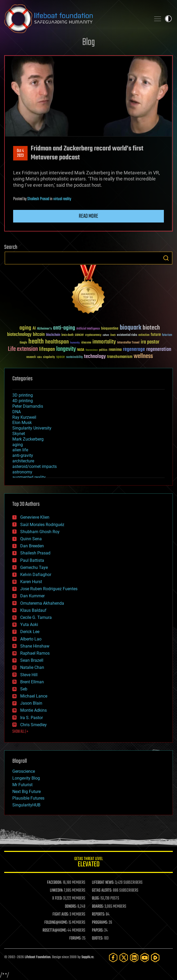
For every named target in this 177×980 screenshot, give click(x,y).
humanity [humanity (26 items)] (75, 343)
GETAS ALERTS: (102, 891)
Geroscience (24, 771)
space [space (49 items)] (61, 357)
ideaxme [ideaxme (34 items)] (86, 343)
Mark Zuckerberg (28, 439)
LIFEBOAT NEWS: (103, 883)
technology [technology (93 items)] (95, 357)
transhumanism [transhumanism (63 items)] (120, 357)
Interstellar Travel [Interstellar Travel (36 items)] (128, 343)
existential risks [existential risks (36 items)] (127, 335)
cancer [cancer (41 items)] (79, 335)
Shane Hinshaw (35, 646)
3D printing (23, 395)
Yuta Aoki (29, 625)
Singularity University (32, 428)
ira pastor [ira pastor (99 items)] (150, 342)
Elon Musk (22, 423)
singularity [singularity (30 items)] (49, 357)
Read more (88, 216)
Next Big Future (27, 792)
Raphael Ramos (35, 653)
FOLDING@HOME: (56, 923)
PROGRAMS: (100, 923)
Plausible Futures (28, 798)
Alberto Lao (31, 639)
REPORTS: (98, 915)
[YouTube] (145, 958)
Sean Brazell (32, 660)
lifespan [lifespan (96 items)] (47, 349)
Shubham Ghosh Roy (40, 532)
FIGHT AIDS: (61, 915)
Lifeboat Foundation (38, 957)
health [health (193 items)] (36, 342)
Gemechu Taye (34, 567)
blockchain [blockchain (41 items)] (53, 335)
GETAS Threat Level (88, 863)
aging (18, 445)
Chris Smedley (33, 725)
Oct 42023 (20, 153)
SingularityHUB (26, 805)
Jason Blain (31, 703)
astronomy (22, 472)
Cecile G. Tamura (36, 617)
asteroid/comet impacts (35, 466)
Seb (24, 689)
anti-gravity (23, 455)
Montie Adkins (33, 710)
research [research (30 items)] (31, 357)
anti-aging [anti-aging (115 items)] (64, 328)
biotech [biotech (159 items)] (151, 328)
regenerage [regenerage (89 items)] (134, 350)
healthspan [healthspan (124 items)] (57, 342)
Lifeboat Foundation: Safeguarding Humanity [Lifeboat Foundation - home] (75, 19)
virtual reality (62, 199)
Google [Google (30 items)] (23, 343)
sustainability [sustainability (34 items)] (74, 357)
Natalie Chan (32, 667)
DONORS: (71, 907)
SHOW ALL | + (20, 732)
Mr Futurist (22, 785)
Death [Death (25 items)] (113, 335)
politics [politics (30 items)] (103, 350)
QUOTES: (98, 938)
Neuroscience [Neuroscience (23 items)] (92, 350)
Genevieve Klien (35, 517)
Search (166, 258)
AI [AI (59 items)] (34, 329)
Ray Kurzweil (24, 417)
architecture (23, 461)
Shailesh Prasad (38, 199)
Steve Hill (29, 675)
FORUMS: (75, 938)
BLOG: (96, 898)
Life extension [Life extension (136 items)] (23, 349)
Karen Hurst (31, 582)
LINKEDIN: (56, 891)
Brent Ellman (32, 682)
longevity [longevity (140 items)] (66, 349)
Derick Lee (30, 632)
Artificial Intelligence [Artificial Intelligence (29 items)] (88, 329)
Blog (88, 42)
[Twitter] (124, 958)
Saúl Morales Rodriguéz (42, 525)
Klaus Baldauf (33, 610)
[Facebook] (113, 958)
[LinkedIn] (134, 958)
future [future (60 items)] (156, 335)
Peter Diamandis (28, 406)
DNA (17, 412)
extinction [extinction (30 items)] (144, 335)
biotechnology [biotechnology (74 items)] (19, 335)
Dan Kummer (32, 596)
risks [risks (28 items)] (39, 357)
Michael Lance (34, 696)
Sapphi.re (87, 957)
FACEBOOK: (54, 883)
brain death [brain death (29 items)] (67, 335)
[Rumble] (155, 958)
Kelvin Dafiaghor (36, 575)
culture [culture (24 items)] (106, 335)
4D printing (23, 401)
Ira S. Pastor (32, 718)
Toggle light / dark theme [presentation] (168, 19)
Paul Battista (32, 560)
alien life (20, 450)
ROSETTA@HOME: (55, 931)
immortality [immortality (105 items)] (104, 342)
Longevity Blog (26, 778)
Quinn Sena (31, 539)
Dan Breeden (32, 546)
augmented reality (29, 477)
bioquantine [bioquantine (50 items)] (110, 328)
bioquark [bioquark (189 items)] (131, 328)
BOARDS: (98, 907)
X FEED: (57, 898)
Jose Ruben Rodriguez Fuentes (49, 589)
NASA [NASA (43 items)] (81, 350)
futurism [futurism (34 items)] (167, 335)
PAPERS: (98, 931)
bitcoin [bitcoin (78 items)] (39, 335)
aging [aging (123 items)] (25, 328)
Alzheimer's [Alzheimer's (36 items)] (44, 329)
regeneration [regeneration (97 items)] (159, 349)
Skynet (19, 434)
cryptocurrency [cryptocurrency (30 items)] (93, 335)
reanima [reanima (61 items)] (115, 350)
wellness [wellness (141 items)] (143, 356)
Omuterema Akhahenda (42, 603)
